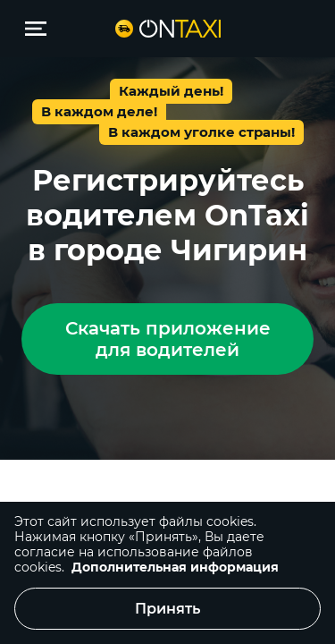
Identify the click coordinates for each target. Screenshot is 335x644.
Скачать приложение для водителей (168, 339)
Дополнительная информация (175, 567)
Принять (167, 609)
